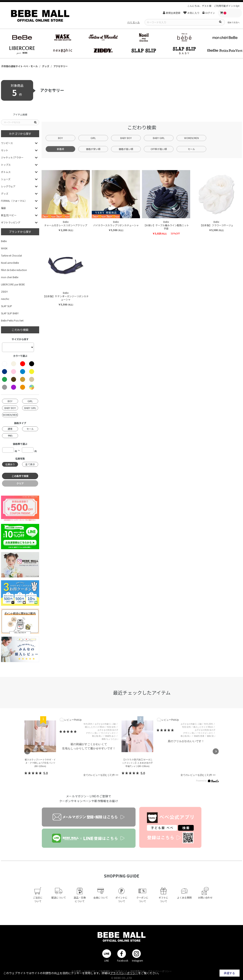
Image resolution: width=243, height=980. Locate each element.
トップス (6, 165)
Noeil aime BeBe (10, 263)
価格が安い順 (93, 149)
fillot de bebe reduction (14, 270)
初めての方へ (234, 22)
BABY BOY (126, 138)
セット (5, 150)
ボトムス (6, 172)
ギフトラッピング (11, 222)
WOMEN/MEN (191, 138)
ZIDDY (4, 292)
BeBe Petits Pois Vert (12, 320)
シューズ (6, 179)
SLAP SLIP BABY (10, 313)
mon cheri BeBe (10, 277)
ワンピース (7, 143)
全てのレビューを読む (101, 775)
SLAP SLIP (7, 306)
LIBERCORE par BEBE (13, 284)
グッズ (5, 193)
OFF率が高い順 (159, 149)
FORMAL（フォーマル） (14, 201)
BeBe (4, 241)
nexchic (5, 299)
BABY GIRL (159, 138)
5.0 (46, 773)
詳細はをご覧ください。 (131, 973)
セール (191, 149)
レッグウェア (8, 186)
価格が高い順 (126, 149)
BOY (60, 138)
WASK (4, 248)
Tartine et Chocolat (11, 255)
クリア (20, 483)
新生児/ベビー (9, 215)
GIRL (93, 138)
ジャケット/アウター (12, 157)
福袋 (3, 208)
